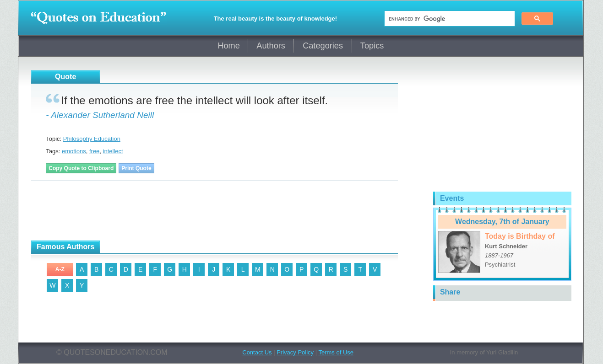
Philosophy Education (92, 139)
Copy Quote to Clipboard (81, 168)
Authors (271, 46)
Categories (323, 46)
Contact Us (257, 352)
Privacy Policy (295, 352)
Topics (372, 46)
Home (229, 46)
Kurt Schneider (506, 246)
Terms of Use (336, 352)
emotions (74, 151)
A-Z (60, 269)
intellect (113, 151)
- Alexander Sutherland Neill (100, 115)
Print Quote (136, 168)
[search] (449, 19)
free (94, 151)
